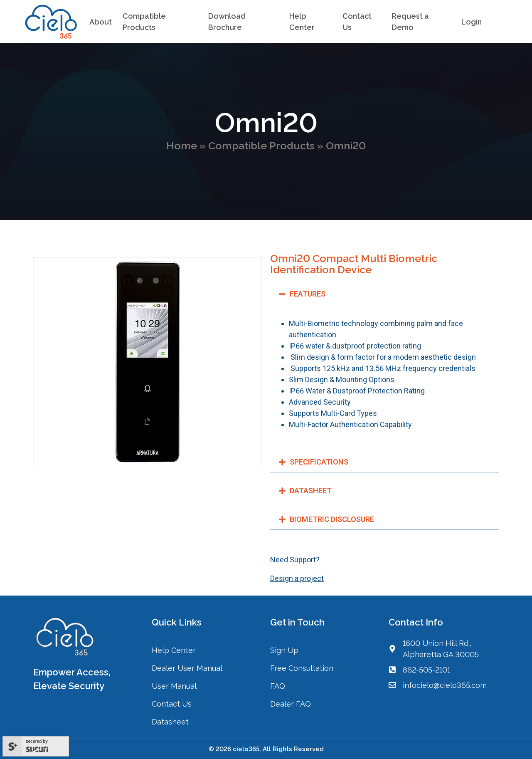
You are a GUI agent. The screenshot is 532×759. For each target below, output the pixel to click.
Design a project (297, 578)
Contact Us (173, 704)
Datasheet (170, 722)
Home (182, 146)
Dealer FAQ (291, 704)
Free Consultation (302, 668)
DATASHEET (311, 491)
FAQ (278, 686)
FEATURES (308, 294)
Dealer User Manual (187, 668)
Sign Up (284, 650)
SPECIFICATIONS (319, 462)
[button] (384, 294)
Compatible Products (261, 146)
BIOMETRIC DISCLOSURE (332, 519)
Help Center (174, 650)
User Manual (174, 686)
